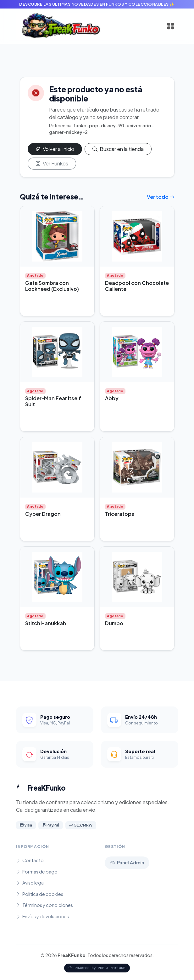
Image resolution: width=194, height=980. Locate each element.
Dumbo (114, 623)
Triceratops (120, 514)
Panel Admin (127, 862)
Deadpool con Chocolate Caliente (137, 286)
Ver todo (161, 197)
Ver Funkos (52, 163)
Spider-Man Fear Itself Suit (53, 401)
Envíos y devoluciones (42, 916)
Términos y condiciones (44, 905)
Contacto (30, 860)
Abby (112, 398)
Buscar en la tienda (118, 149)
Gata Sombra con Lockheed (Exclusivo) (52, 286)
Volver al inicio (55, 149)
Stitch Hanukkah (46, 623)
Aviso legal (30, 883)
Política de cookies (40, 894)
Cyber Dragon (43, 514)
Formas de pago (37, 872)
